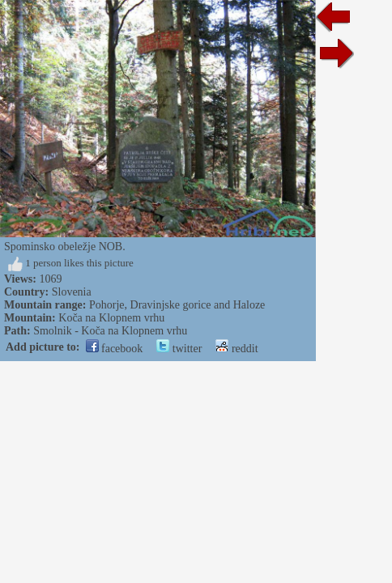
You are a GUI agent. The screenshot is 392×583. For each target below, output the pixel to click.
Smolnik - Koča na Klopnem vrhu (110, 331)
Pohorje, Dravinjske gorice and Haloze (177, 305)
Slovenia (72, 292)
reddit (236, 349)
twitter (179, 349)
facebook (115, 349)
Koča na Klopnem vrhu (111, 318)
